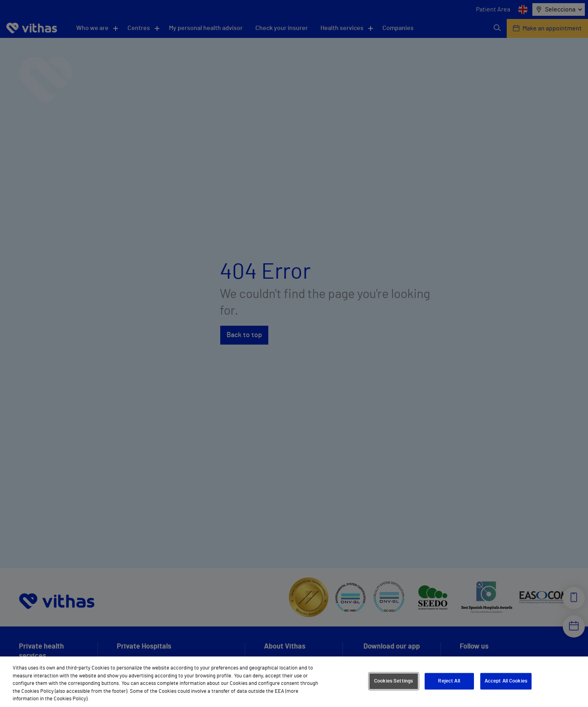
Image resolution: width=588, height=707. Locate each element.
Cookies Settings (393, 681)
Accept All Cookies (506, 681)
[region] (294, 682)
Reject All (449, 681)
